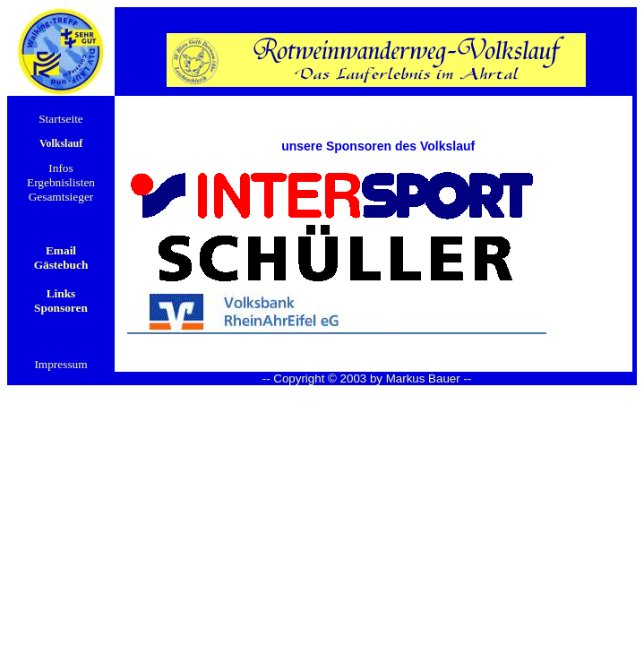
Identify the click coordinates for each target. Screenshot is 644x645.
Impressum (60, 364)
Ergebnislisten (61, 182)
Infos (60, 168)
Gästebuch (61, 265)
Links (61, 293)
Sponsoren (61, 308)
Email (61, 250)
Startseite (61, 119)
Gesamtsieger (61, 197)
